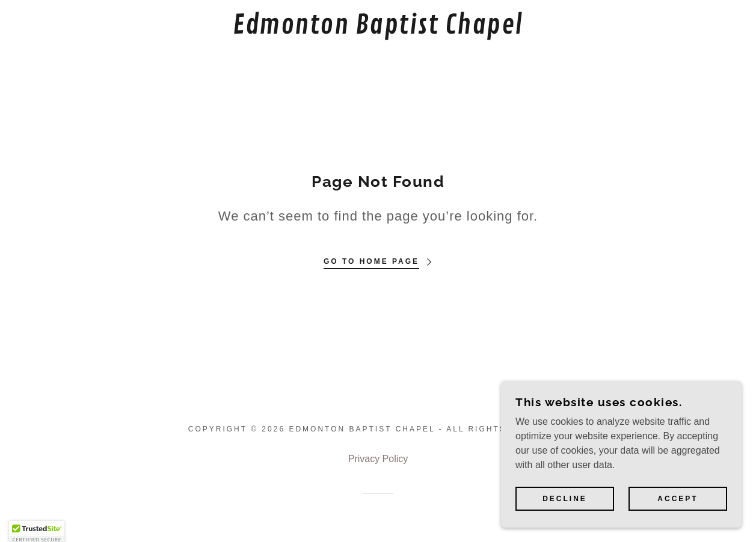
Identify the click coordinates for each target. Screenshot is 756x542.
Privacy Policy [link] (378, 459)
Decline (565, 499)
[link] (378, 30)
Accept (678, 499)
